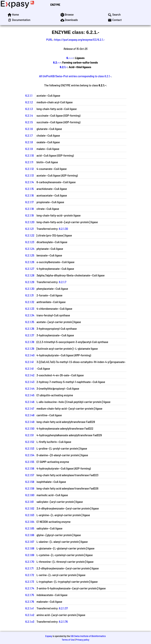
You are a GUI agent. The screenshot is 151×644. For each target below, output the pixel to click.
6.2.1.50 (30, 428)
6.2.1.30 (63, 229)
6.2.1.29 (30, 282)
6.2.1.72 (30, 575)
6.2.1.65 (30, 528)
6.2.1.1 (29, 95)
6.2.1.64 (30, 522)
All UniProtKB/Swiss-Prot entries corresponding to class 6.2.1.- (75, 76)
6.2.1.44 (30, 388)
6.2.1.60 (30, 495)
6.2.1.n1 (29, 608)
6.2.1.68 (30, 548)
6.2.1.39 (30, 348)
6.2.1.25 (30, 255)
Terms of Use (68, 640)
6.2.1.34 (30, 315)
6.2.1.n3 (30, 621)
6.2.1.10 (30, 155)
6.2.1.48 (30, 415)
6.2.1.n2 (30, 615)
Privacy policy (83, 640)
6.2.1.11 (29, 162)
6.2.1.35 (30, 322)
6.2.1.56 (30, 468)
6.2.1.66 (30, 535)
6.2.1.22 (30, 235)
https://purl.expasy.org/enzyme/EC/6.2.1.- (79, 39)
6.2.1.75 (30, 595)
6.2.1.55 (30, 462)
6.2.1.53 (30, 448)
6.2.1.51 (29, 435)
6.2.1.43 (30, 382)
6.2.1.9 (29, 149)
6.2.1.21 (29, 229)
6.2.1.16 (29, 195)
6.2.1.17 (29, 202)
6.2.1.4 (29, 115)
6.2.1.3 (29, 109)
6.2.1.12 (29, 169)
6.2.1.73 (30, 582)
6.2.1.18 (29, 209)
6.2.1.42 (30, 375)
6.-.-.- (70, 58)
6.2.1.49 (30, 422)
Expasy (49, 636)
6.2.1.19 (29, 215)
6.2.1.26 (30, 262)
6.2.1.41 (29, 362)
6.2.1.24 (30, 249)
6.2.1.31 (29, 295)
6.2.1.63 (30, 515)
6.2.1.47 (30, 408)
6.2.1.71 (29, 568)
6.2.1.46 (30, 402)
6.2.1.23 (30, 242)
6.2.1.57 (30, 475)
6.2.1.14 (30, 182)
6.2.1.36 (30, 328)
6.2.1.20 (30, 222)
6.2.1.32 (30, 302)
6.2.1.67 (30, 542)
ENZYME (55, 4)
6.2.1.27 (30, 269)
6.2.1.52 (30, 442)
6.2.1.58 (30, 482)
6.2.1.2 (29, 102)
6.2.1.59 (30, 488)
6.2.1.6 (29, 129)
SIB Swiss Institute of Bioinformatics (88, 636)
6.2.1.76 (30, 601)
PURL (49, 39)
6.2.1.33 (30, 308)
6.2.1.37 (30, 335)
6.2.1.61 (29, 502)
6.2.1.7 (29, 135)
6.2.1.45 (30, 395)
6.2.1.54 (30, 455)
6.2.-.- (57, 62)
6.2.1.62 (30, 508)
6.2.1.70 (30, 562)
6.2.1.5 (29, 122)
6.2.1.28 (30, 275)
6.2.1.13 (29, 175)
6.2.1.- (64, 67)
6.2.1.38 (30, 342)
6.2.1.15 (29, 189)
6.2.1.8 (29, 142)
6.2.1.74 (30, 588)
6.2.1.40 (30, 355)
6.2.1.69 (30, 555)
